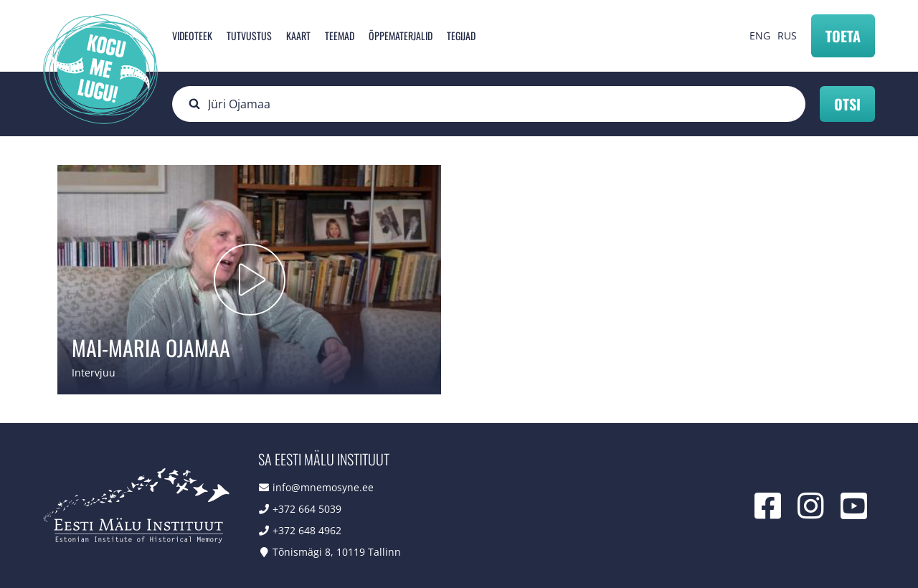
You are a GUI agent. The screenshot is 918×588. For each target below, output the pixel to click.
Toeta (843, 36)
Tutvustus (249, 35)
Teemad (340, 35)
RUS (787, 35)
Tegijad (461, 35)
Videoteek (192, 35)
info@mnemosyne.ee (323, 487)
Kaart (298, 35)
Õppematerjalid (401, 35)
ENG (760, 35)
